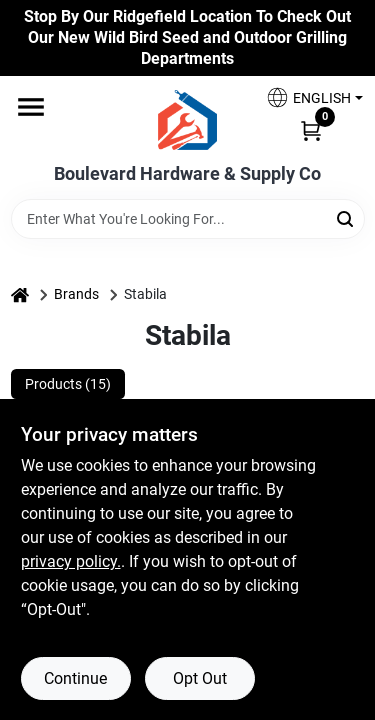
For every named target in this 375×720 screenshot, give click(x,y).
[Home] (20, 294)
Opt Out (200, 678)
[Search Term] (188, 219)
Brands (76, 294)
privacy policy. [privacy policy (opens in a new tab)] (71, 561)
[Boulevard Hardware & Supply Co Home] (187, 120)
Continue (75, 678)
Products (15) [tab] (68, 384)
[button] (307, 97)
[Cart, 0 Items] (311, 129)
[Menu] (31, 108)
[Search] (346, 217)
